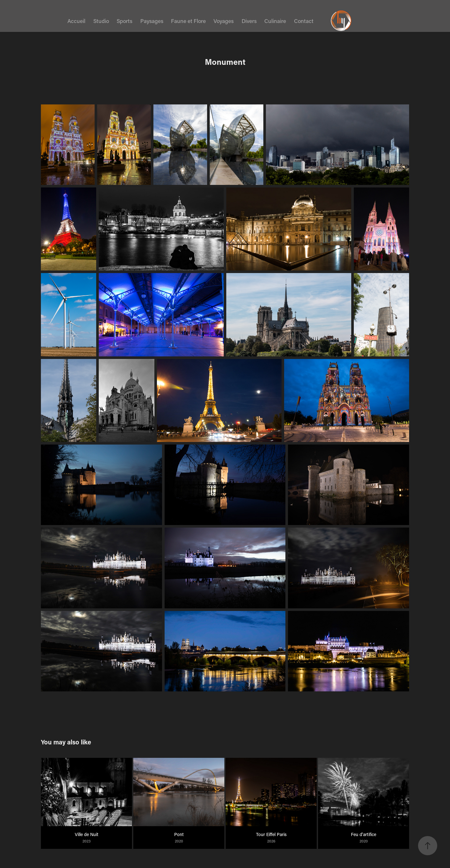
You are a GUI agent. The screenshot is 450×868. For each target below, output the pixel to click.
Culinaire (275, 21)
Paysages (152, 21)
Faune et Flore (188, 21)
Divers (249, 21)
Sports (124, 21)
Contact (304, 21)
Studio (101, 21)
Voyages (224, 21)
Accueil (76, 21)
